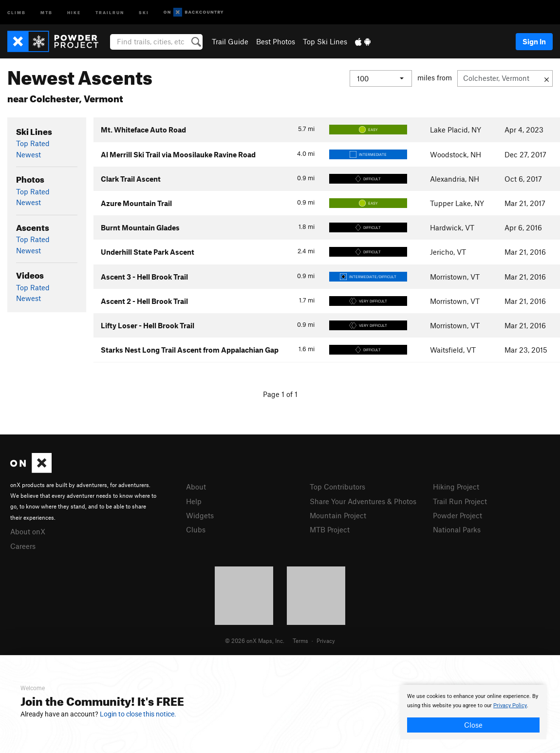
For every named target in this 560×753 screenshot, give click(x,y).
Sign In (534, 41)
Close (473, 725)
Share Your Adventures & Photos (363, 501)
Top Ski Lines (325, 41)
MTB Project (330, 529)
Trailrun (110, 12)
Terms (300, 640)
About (196, 487)
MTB (47, 12)
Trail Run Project (460, 501)
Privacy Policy (510, 706)
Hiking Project (456, 487)
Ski (144, 12)
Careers (23, 546)
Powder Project (457, 515)
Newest (28, 154)
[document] (473, 712)
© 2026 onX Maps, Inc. (255, 640)
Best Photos (276, 41)
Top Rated (33, 143)
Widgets (200, 515)
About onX (28, 531)
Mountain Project (338, 515)
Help (194, 501)
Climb (17, 12)
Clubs (196, 529)
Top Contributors (337, 487)
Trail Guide (230, 41)
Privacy (326, 640)
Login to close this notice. (138, 714)
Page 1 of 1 (280, 394)
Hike (74, 12)
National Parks (457, 529)
